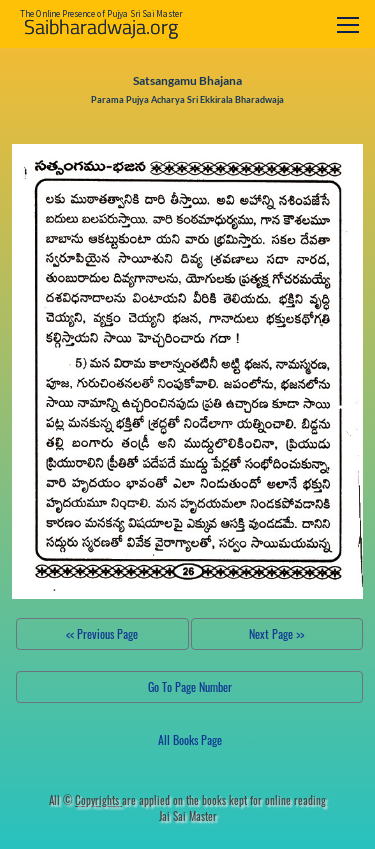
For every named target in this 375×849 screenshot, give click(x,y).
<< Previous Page (102, 633)
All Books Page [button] (190, 739)
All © (85, 800)
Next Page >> (276, 633)
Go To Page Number (190, 686)
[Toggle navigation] (348, 24)
